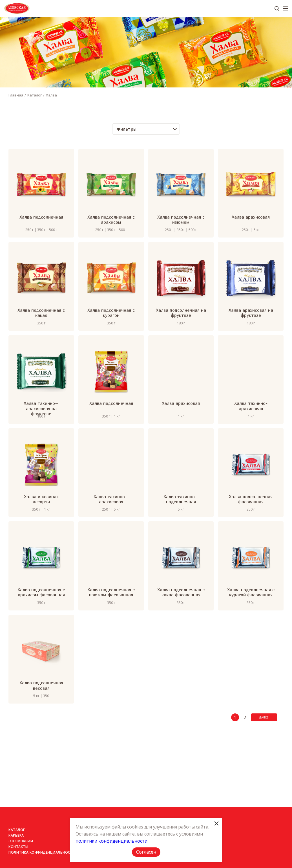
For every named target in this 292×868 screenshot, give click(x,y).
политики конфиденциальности (111, 841)
